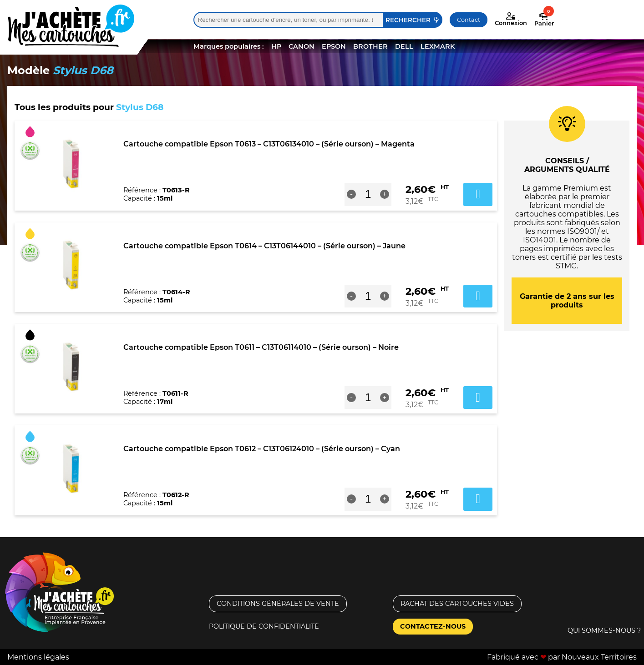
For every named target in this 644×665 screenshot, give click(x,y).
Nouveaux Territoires (599, 657)
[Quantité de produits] (368, 194)
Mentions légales (38, 657)
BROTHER (370, 46)
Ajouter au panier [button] (478, 194)
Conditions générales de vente (278, 604)
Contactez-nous (433, 626)
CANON (302, 46)
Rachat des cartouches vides (457, 604)
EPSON (334, 46)
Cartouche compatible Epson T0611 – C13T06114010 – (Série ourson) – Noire (261, 347)
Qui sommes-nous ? (604, 630)
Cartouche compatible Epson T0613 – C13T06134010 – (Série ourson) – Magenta (269, 144)
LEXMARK (438, 46)
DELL (404, 46)
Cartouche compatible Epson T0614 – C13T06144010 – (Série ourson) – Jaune (264, 246)
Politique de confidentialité (264, 626)
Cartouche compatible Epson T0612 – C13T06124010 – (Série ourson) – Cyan (262, 449)
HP (276, 46)
